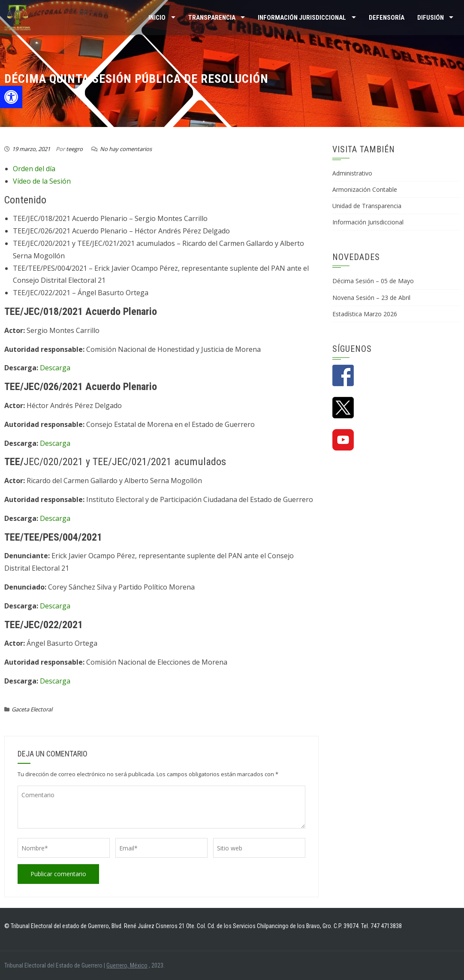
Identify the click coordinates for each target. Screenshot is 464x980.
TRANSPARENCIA (212, 18)
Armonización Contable (365, 189)
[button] (11, 97)
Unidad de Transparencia (367, 206)
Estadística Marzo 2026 (365, 314)
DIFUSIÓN (431, 18)
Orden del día (34, 169)
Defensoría (387, 18)
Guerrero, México (127, 965)
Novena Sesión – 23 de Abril (371, 298)
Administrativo (352, 173)
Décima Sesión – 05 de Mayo (373, 281)
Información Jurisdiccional (368, 222)
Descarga (55, 368)
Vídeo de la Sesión (42, 181)
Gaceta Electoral (32, 709)
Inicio (157, 18)
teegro (74, 149)
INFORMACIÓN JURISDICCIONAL (302, 18)
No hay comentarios (126, 149)
